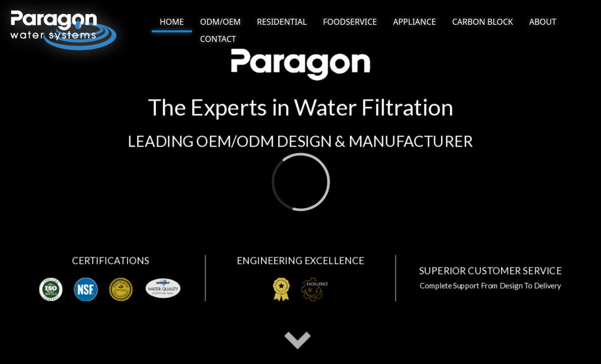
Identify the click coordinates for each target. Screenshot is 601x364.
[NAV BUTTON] (172, 23)
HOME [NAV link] (172, 22)
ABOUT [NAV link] (543, 22)
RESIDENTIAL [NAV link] (282, 22)
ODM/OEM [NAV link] (221, 22)
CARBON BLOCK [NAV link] (482, 22)
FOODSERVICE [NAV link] (350, 22)
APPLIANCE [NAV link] (415, 22)
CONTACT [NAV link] (218, 39)
